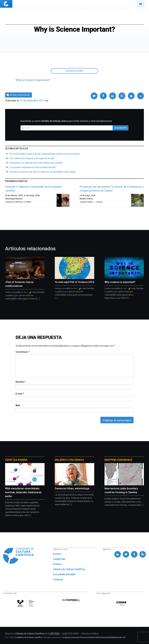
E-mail (20, 394)
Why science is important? (120, 282)
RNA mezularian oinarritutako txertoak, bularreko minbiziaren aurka (23, 492)
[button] (94, 96)
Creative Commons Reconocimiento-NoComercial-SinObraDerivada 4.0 (94, 637)
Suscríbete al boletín (64, 574)
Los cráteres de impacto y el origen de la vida (32, 158)
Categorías (59, 559)
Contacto (58, 580)
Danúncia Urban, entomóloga (72, 488)
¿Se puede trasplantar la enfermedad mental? (33, 167)
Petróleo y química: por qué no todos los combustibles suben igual (42, 172)
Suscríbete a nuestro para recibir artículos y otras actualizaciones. (66, 121)
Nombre (21, 382)
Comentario (23, 352)
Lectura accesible (74, 71)
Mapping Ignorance (118, 460)
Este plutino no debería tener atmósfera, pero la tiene (36, 163)
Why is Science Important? (33, 80)
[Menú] (141, 4)
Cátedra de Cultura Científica (69, 569)
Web (18, 405)
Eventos (57, 564)
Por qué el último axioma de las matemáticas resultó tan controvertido (45, 154)
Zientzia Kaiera (16, 460)
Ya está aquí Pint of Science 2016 (74, 282)
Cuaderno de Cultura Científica (29, 637)
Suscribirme (121, 128)
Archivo (57, 554)
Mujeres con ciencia (69, 460)
